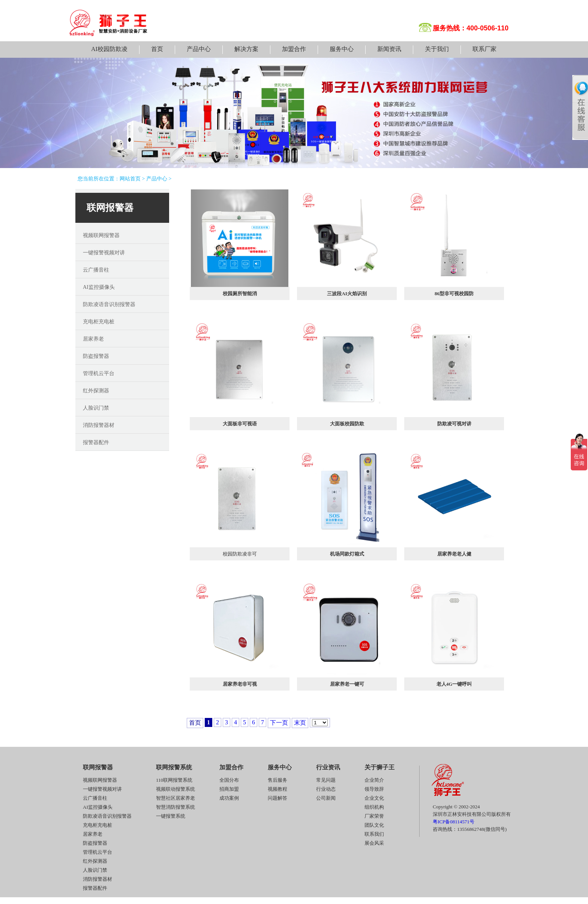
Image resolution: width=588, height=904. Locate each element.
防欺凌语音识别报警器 (109, 304)
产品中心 (199, 49)
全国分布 (229, 780)
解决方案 (246, 49)
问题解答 (277, 798)
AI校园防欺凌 (109, 49)
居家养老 (93, 339)
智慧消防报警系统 (175, 807)
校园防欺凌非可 (240, 554)
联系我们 (374, 834)
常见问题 (326, 780)
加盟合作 (294, 49)
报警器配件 (96, 442)
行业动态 (326, 789)
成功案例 (229, 798)
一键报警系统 (171, 816)
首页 (157, 49)
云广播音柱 (96, 270)
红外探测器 (96, 391)
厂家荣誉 (374, 816)
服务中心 (342, 49)
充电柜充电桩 (99, 322)
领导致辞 (374, 789)
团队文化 (374, 825)
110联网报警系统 (174, 780)
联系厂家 (484, 49)
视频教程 (277, 789)
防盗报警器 (96, 356)
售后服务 (277, 780)
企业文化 (374, 798)
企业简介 (374, 780)
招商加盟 (229, 789)
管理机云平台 (99, 373)
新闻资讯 (389, 49)
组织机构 (374, 807)
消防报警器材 (99, 425)
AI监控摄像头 (99, 287)
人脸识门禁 (96, 408)
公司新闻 (326, 798)
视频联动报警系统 (175, 789)
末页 (300, 723)
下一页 (279, 723)
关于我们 (437, 49)
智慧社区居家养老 (175, 798)
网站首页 (130, 179)
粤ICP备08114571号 (454, 822)
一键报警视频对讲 (104, 253)
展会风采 (374, 843)
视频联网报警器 (101, 235)
